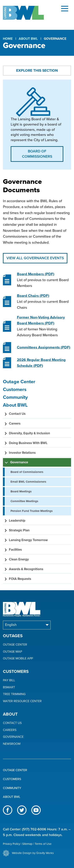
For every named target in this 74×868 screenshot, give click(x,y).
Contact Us (12, 723)
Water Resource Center (22, 701)
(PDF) (36, 274)
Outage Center (15, 645)
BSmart (9, 687)
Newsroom (12, 744)
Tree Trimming (14, 694)
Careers (10, 730)
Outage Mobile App (18, 659)
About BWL (28, 39)
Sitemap (27, 844)
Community (12, 788)
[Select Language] (27, 625)
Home (8, 39)
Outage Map (12, 652)
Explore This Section (37, 71)
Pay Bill (9, 680)
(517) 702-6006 (34, 829)
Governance (13, 737)
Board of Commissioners (37, 154)
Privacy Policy (11, 844)
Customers (12, 779)
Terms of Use (43, 844)
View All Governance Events (35, 258)
